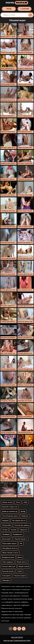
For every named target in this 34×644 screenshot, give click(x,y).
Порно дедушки (8, 562)
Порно (17, 3)
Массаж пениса (7, 502)
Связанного (24, 530)
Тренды (9, 9)
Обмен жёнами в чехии (10, 553)
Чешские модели (20, 576)
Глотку (18, 502)
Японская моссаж (8, 571)
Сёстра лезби (7, 525)
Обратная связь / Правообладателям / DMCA (17, 641)
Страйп (19, 571)
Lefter (25, 502)
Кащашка (5, 521)
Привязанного (18, 534)
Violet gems (6, 580)
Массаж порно (17, 637)
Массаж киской (24, 567)
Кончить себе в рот (9, 567)
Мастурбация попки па (10, 548)
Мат (21, 544)
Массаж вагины (22, 562)
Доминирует (7, 539)
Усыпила (13, 530)
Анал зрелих (6, 576)
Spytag (23, 511)
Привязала (6, 534)
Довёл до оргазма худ (10, 511)
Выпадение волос (8, 557)
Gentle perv (25, 516)
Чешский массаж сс (21, 539)
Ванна (20, 557)
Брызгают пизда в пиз (10, 507)
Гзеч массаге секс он (19, 521)
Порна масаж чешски (9, 544)
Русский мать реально (22, 525)
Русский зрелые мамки (10, 516)
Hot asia (5, 530)
